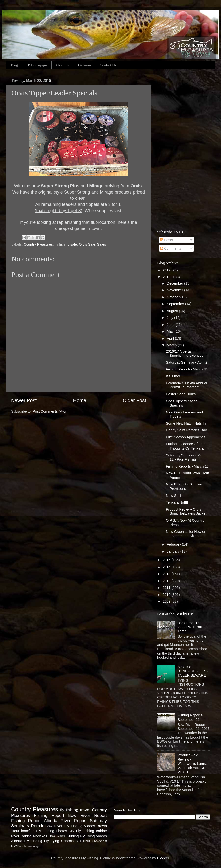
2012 (167, 581)
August (173, 311)
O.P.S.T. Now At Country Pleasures (185, 522)
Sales (102, 244)
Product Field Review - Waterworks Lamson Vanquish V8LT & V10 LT (194, 764)
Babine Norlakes (34, 836)
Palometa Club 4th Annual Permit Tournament (186, 385)
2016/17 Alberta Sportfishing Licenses (185, 353)
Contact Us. (109, 65)
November (176, 290)
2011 (167, 588)
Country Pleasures (38, 244)
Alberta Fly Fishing (27, 841)
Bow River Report (87, 815)
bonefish (28, 831)
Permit (37, 826)
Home (80, 400)
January (174, 551)
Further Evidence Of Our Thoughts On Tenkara (185, 446)
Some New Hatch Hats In (186, 423)
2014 (167, 567)
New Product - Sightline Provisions (184, 486)
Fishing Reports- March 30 (187, 369)
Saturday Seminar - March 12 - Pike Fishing (187, 457)
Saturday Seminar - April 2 (187, 362)
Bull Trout (83, 841)
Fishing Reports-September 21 (191, 717)
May (171, 331)
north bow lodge (29, 846)
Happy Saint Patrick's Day (186, 430)
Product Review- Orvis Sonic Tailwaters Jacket (186, 511)
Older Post (134, 400)
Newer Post (24, 400)
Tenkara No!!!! (177, 502)
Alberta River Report (65, 821)
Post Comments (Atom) (51, 411)
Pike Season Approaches (186, 437)
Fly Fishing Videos (80, 826)
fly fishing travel (75, 810)
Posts (166, 240)
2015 (167, 560)
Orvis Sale (87, 244)
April (171, 338)
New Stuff (174, 496)
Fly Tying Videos (93, 836)
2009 (167, 601)
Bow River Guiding (64, 836)
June (171, 325)
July (171, 318)
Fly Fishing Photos (51, 831)
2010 (167, 595)
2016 (167, 277)
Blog (14, 65)
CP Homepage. (37, 65)
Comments (171, 248)
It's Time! (173, 376)
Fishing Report (26, 821)
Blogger (163, 858)
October (174, 297)
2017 (167, 270)
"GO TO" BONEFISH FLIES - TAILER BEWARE (193, 671)
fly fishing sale (66, 244)
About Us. (63, 65)
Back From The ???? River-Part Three (190, 627)
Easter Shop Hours (181, 394)
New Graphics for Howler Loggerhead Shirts (186, 534)
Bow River (54, 826)
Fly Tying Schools (59, 841)
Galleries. (85, 65)
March (172, 345)
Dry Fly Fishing (81, 831)
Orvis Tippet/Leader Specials (181, 403)
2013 (167, 574)
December (176, 283)
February (175, 544)
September (176, 304)
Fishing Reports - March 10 (187, 466)
